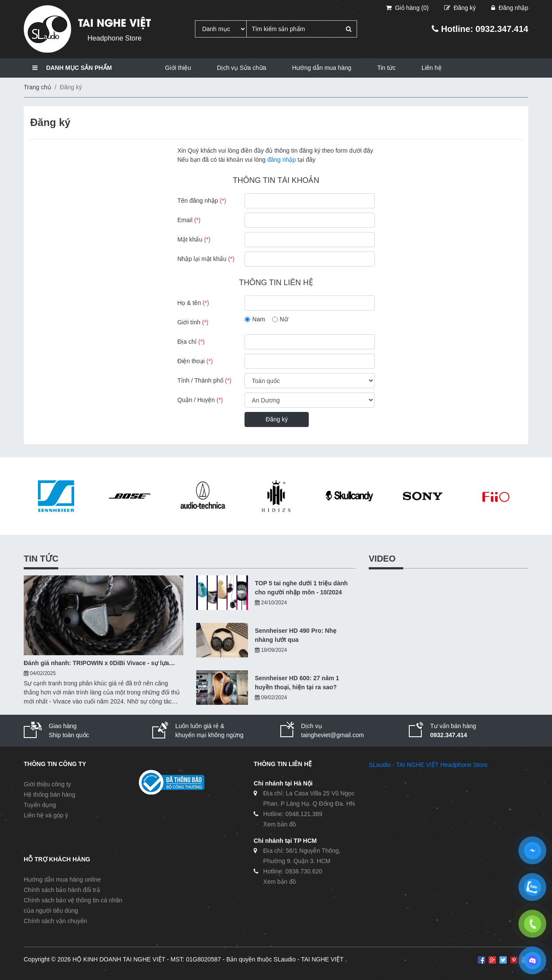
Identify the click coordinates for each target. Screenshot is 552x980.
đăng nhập (282, 160)
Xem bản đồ (279, 824)
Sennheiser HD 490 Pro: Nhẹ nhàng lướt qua (296, 635)
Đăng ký (277, 419)
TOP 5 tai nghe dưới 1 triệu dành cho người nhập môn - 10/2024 (301, 588)
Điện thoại (195, 361)
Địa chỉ (191, 342)
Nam (259, 319)
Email (189, 220)
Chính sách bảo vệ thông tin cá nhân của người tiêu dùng (73, 905)
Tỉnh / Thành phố (204, 380)
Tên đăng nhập (202, 201)
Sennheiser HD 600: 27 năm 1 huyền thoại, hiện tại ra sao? (297, 683)
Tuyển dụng (40, 805)
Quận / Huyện (200, 400)
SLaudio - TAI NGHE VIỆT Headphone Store (428, 765)
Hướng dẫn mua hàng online (62, 879)
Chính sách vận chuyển (55, 921)
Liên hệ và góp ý (46, 815)
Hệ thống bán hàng (50, 795)
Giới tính (193, 322)
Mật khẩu (194, 239)
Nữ (284, 319)
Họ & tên (193, 303)
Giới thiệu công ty (47, 784)
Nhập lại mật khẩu (206, 259)
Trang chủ (38, 87)
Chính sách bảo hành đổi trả (62, 890)
